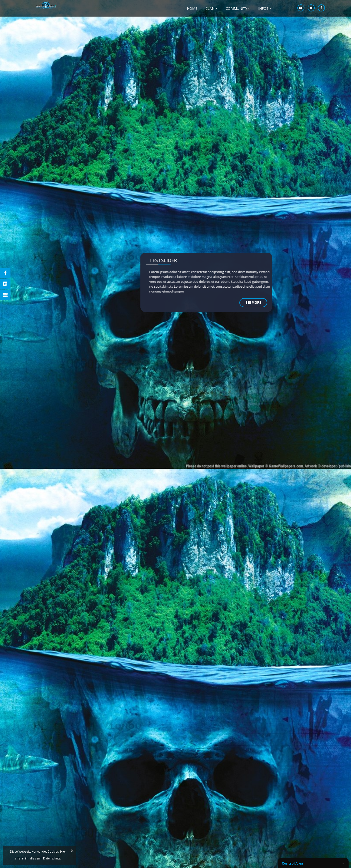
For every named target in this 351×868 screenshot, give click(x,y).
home (192, 8)
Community (236, 8)
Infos (263, 8)
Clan (210, 8)
